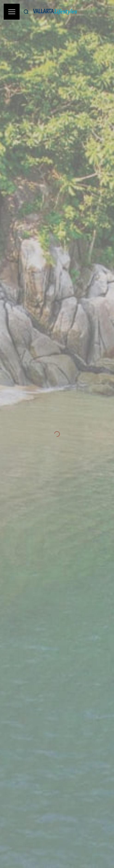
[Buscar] (26, 12)
